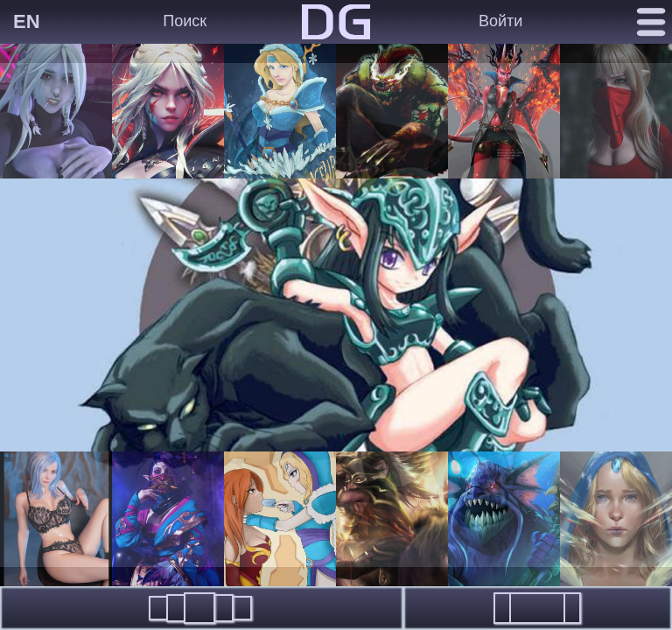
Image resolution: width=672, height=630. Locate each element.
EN (27, 21)
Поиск (185, 21)
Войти (500, 21)
